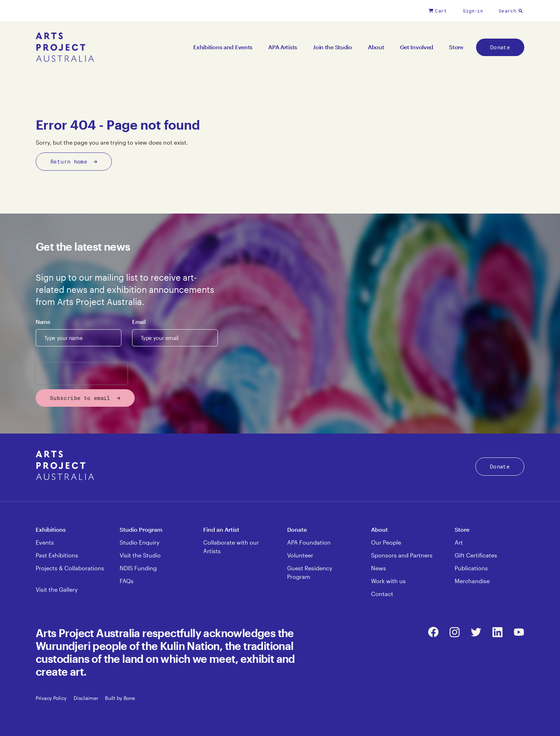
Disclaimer (86, 698)
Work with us (388, 581)
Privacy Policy (51, 698)
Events (45, 542)
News (379, 568)
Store (456, 47)
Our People (386, 542)
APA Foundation (309, 542)
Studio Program (141, 529)
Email (139, 322)
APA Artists (283, 47)
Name (43, 322)
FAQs (127, 581)
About (376, 47)
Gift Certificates (476, 555)
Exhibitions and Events (223, 47)
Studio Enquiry (139, 542)
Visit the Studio (140, 555)
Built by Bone (120, 698)
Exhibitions (51, 529)
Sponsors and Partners (402, 555)
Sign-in (473, 11)
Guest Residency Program (310, 572)
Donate (500, 47)
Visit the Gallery (57, 589)
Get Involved (417, 47)
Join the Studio (332, 47)
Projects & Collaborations (70, 568)
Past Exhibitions (57, 555)
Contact (382, 594)
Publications (471, 568)
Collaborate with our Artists (231, 547)
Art (459, 542)
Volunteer (300, 555)
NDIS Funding (138, 568)
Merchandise (472, 581)
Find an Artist (221, 529)
